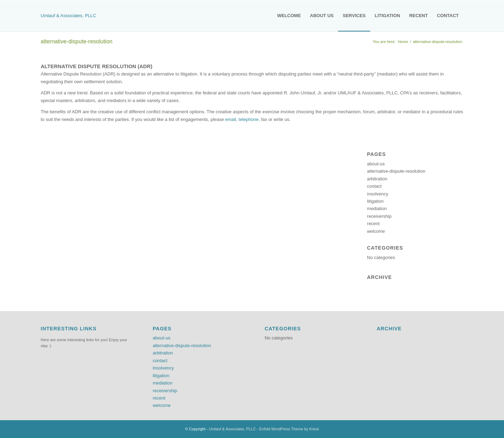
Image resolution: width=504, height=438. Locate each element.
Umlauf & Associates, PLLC (69, 16)
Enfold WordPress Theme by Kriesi (289, 429)
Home (403, 42)
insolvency (378, 194)
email (231, 119)
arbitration (377, 179)
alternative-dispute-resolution (77, 41)
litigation (375, 201)
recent (373, 224)
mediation (377, 209)
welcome (376, 231)
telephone (249, 119)
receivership (379, 216)
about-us (376, 164)
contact (374, 186)
